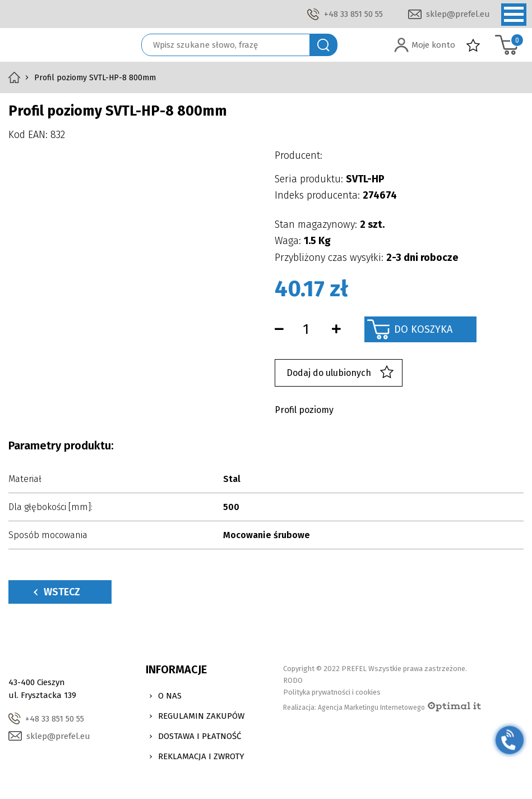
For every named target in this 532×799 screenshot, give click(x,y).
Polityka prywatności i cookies (332, 692)
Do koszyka (423, 329)
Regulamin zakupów (201, 716)
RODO (293, 680)
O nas (170, 696)
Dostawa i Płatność (200, 736)
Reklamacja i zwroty (201, 756)
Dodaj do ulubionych (340, 373)
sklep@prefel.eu (458, 14)
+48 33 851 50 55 (353, 14)
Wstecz (57, 592)
